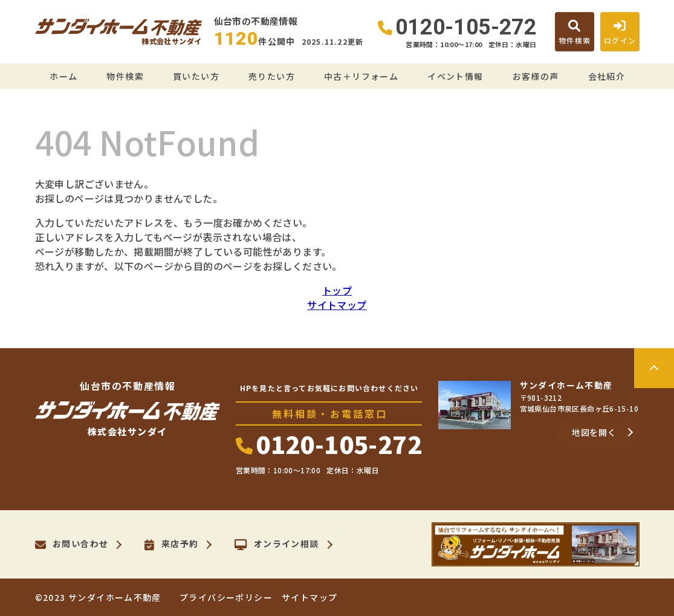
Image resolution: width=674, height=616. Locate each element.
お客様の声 (536, 76)
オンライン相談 (277, 545)
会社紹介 (607, 76)
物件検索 (125, 76)
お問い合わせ (72, 545)
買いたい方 (196, 76)
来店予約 (171, 545)
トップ (337, 290)
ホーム (63, 76)
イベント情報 (455, 76)
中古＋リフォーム (361, 76)
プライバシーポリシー (226, 597)
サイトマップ (337, 305)
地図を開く (594, 432)
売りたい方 (272, 76)
